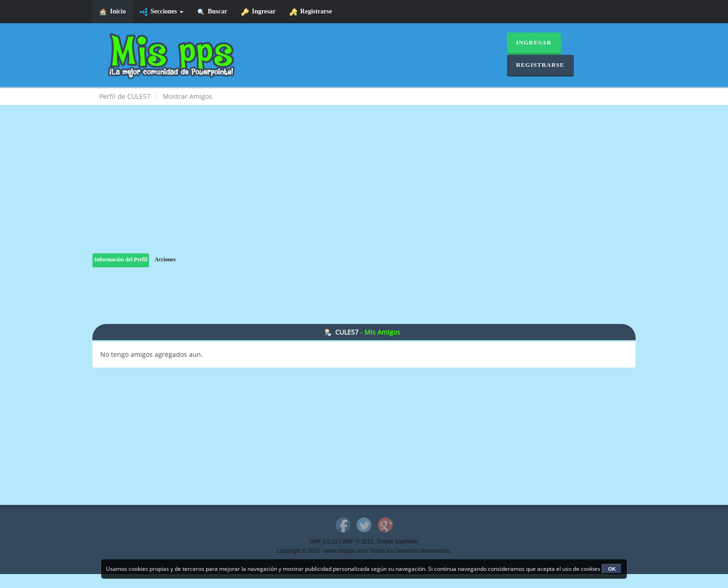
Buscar (212, 12)
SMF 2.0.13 (323, 542)
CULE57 (347, 332)
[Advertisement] (364, 188)
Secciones (161, 12)
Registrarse (311, 12)
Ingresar (259, 12)
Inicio (113, 12)
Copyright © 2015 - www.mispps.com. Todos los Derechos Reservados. (364, 551)
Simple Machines (398, 542)
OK (612, 569)
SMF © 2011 (358, 542)
